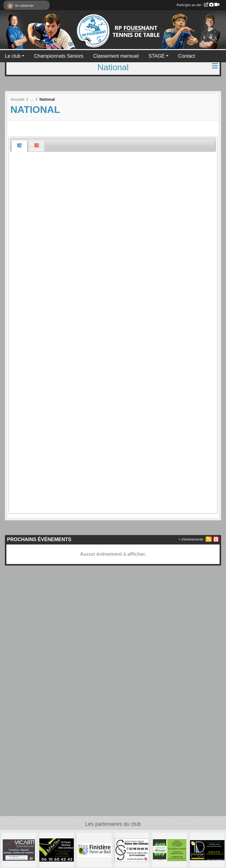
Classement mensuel (116, 56)
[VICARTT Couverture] (19, 850)
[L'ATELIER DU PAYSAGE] (170, 850)
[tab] (19, 146)
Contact (187, 56)
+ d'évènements (191, 539)
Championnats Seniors (59, 56)
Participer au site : (198, 5)
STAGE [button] (157, 56)
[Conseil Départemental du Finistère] (94, 850)
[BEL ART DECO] (57, 850)
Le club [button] (13, 56)
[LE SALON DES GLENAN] (132, 850)
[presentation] (19, 146)
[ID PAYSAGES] (207, 850)
